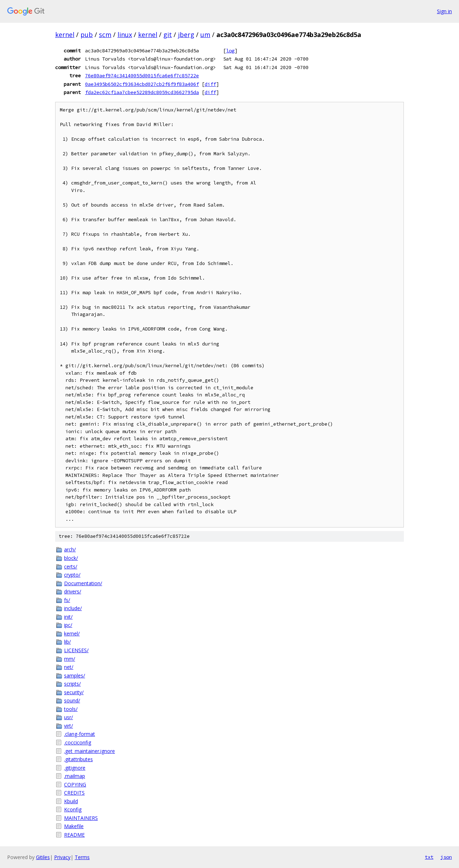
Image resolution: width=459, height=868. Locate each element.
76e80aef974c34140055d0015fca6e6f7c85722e (142, 76)
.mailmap (75, 776)
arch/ (70, 549)
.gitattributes (78, 759)
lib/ (67, 642)
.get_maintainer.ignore (89, 751)
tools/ (71, 709)
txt (429, 857)
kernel (65, 35)
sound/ (72, 700)
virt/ (68, 726)
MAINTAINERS (81, 818)
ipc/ (68, 625)
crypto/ (72, 575)
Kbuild (71, 801)
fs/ (67, 600)
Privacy (62, 857)
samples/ (75, 675)
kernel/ (72, 633)
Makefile (74, 826)
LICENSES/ (76, 650)
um (205, 35)
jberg (186, 35)
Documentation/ (83, 583)
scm (105, 35)
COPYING (75, 784)
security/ (74, 692)
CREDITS (74, 793)
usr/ (68, 717)
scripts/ (72, 684)
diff (210, 84)
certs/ (71, 566)
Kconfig (73, 809)
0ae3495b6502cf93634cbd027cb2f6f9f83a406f (142, 84)
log (230, 51)
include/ (73, 608)
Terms (82, 857)
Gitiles (43, 857)
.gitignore (75, 768)
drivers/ (73, 591)
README (74, 835)
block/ (71, 558)
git (168, 35)
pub (87, 35)
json (446, 857)
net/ (69, 667)
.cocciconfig (78, 742)
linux (125, 35)
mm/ (70, 659)
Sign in (444, 11)
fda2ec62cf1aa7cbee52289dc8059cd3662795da (142, 92)
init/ (68, 617)
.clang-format (80, 734)
